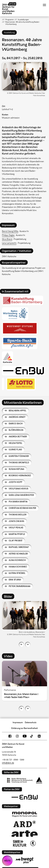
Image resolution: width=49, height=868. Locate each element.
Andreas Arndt (17, 417)
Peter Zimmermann (20, 586)
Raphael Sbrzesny (19, 547)
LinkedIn (39, 736)
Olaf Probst (16, 541)
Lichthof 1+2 (7, 109)
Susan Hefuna (17, 469)
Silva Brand (7, 239)
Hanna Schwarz (18, 567)
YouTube (25, 736)
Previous (21, 644)
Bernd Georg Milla (10, 231)
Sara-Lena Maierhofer (21, 495)
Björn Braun (16, 430)
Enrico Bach (16, 424)
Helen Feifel (16, 443)
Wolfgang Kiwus (19, 489)
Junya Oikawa (17, 521)
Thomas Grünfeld (19, 462)
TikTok (32, 736)
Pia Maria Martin (18, 502)
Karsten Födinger (19, 456)
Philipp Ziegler (8, 235)
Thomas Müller (18, 515)
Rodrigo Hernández (20, 475)
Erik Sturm (15, 580)
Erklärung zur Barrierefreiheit (25, 728)
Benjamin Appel (18, 411)
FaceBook (10, 736)
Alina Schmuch (17, 560)
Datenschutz (31, 722)
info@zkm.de (8, 763)
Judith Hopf (16, 482)
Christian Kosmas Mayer (22, 508)
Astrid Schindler (18, 554)
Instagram (17, 736)
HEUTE (7, 861)
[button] (24, 76)
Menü (44, 5)
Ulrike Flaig (15, 449)
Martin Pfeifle (17, 534)
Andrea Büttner (18, 436)
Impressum (18, 722)
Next (28, 644)
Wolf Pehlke (16, 528)
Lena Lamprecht (9, 243)
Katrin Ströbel (17, 573)
